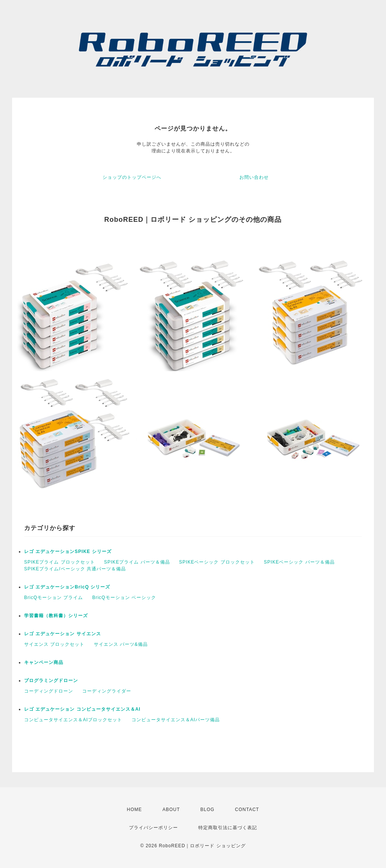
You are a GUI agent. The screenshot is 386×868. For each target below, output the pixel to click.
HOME (135, 810)
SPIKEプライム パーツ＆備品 (137, 562)
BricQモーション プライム (54, 598)
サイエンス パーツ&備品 (121, 644)
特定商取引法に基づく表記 (228, 828)
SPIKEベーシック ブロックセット (217, 562)
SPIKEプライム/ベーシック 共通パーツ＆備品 (75, 569)
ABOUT (171, 810)
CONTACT (247, 810)
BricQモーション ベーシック (124, 598)
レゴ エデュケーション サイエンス (63, 634)
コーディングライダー (107, 691)
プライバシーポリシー (153, 828)
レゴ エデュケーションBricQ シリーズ (67, 587)
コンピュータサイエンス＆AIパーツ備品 (176, 720)
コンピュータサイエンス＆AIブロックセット (73, 720)
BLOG (208, 810)
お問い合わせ (254, 177)
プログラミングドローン (51, 681)
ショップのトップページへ (132, 177)
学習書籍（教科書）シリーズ (56, 616)
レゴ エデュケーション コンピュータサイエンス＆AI (82, 709)
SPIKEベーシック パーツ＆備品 (299, 562)
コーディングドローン (49, 691)
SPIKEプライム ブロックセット (60, 562)
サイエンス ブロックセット (54, 644)
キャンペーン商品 (44, 662)
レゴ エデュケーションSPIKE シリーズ (68, 552)
